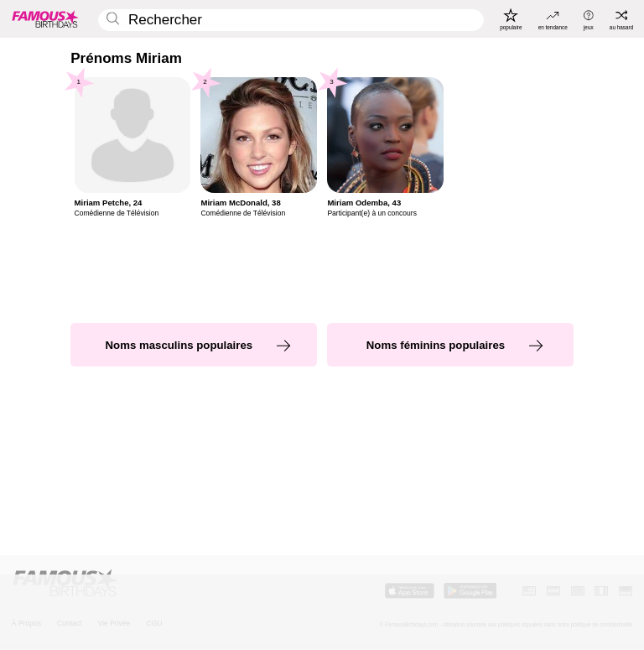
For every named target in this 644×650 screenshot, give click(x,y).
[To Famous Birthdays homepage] (45, 18)
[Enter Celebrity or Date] (291, 21)
